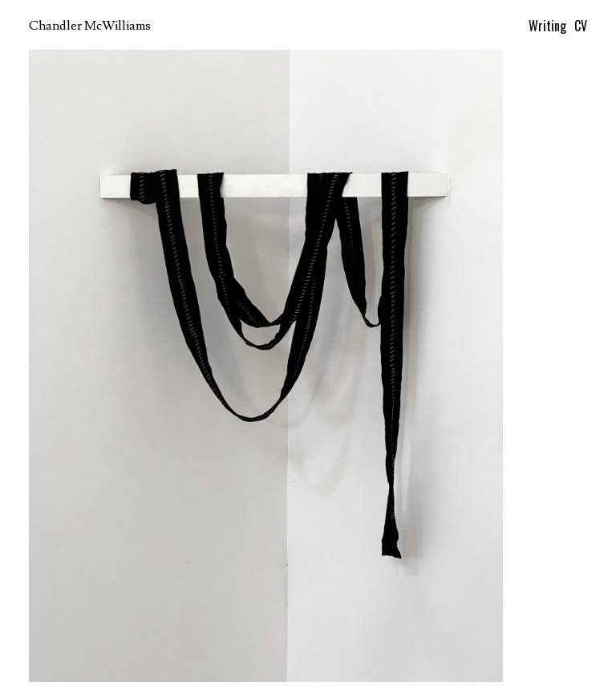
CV (581, 26)
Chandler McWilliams (90, 26)
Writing (547, 26)
